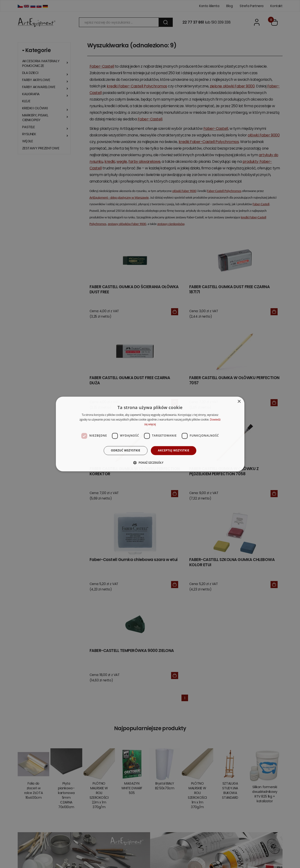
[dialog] (150, 434)
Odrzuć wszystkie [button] (126, 450)
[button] (150, 463)
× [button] (239, 402)
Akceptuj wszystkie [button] (174, 450)
